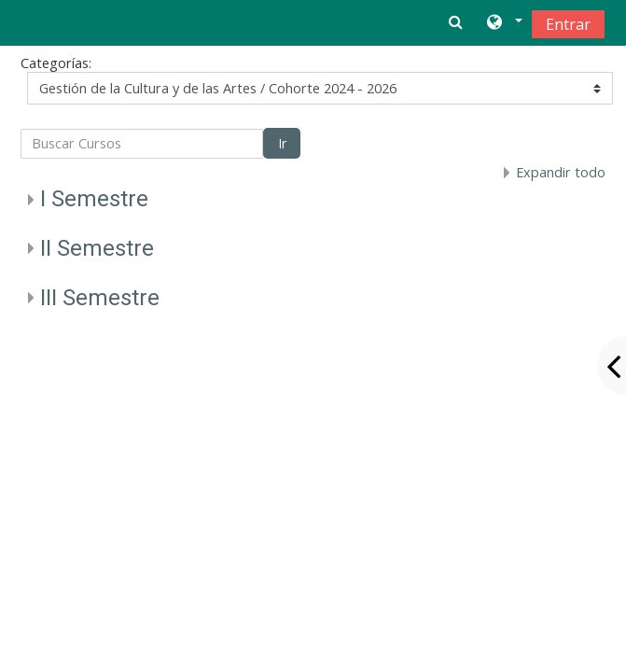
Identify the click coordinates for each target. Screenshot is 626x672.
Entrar (568, 24)
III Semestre (100, 298)
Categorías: (56, 63)
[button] (503, 23)
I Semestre (94, 199)
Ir (282, 143)
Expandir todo (561, 172)
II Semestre (97, 248)
